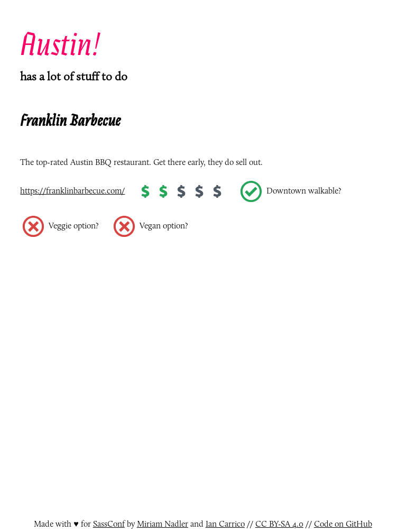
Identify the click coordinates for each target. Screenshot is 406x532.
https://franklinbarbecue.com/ (72, 191)
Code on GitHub (343, 524)
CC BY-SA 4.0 (279, 524)
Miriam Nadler (163, 524)
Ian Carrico (225, 524)
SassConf (109, 524)
